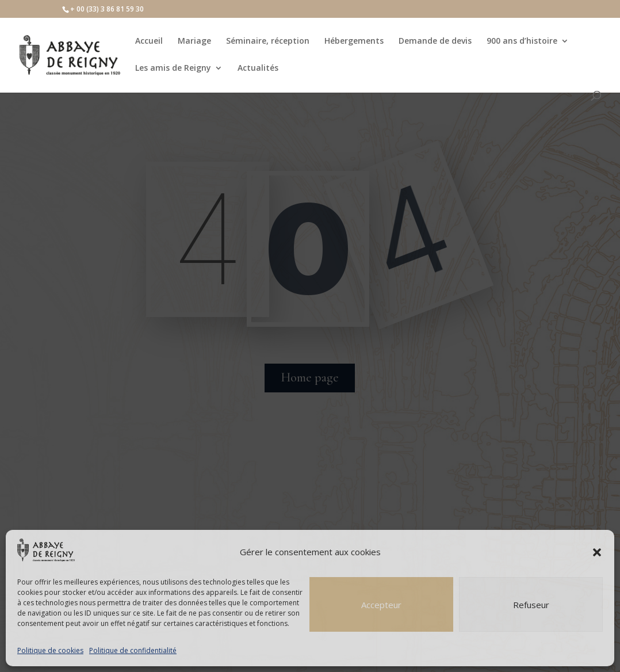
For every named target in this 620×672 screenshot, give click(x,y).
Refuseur (531, 605)
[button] (597, 552)
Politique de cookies (50, 650)
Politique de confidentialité (133, 650)
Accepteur (381, 605)
